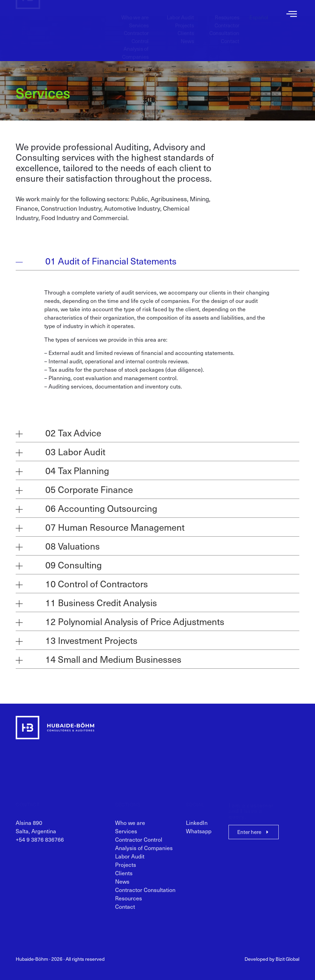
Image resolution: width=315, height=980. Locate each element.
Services (139, 19)
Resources (227, 11)
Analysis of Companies (135, 46)
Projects (185, 19)
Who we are (135, 11)
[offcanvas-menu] (292, 14)
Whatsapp (199, 835)
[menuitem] (259, 11)
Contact (230, 35)
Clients (186, 27)
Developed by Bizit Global (272, 959)
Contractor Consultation (224, 23)
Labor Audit (180, 11)
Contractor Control (136, 31)
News (187, 35)
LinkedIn (197, 827)
